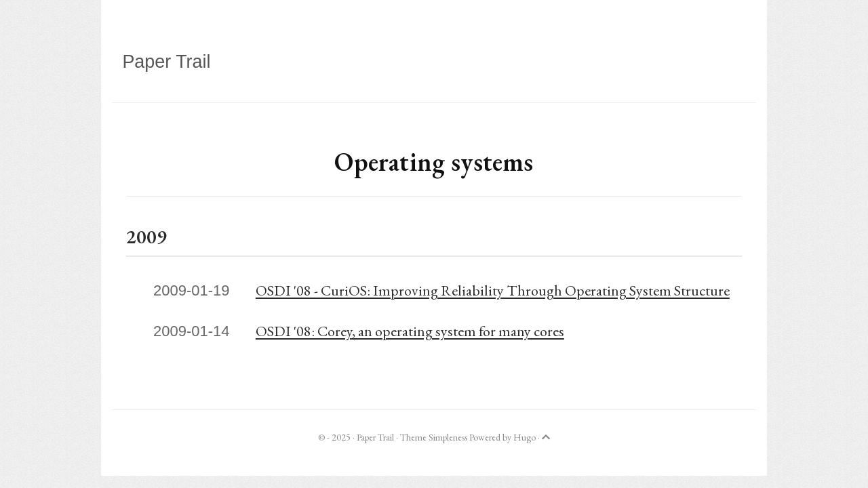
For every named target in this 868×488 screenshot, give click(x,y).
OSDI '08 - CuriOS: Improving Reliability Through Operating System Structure (493, 290)
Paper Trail (166, 62)
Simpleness (448, 437)
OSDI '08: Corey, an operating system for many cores (410, 331)
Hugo (525, 437)
